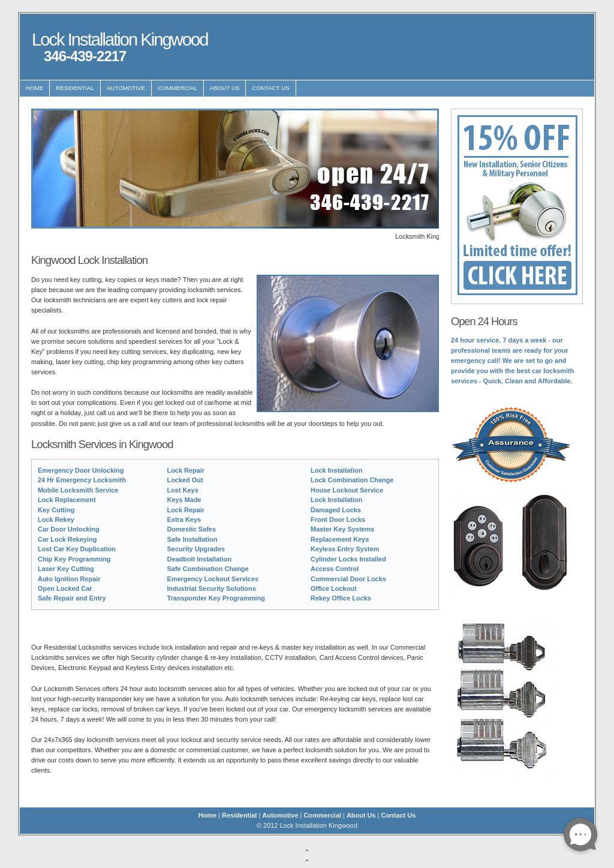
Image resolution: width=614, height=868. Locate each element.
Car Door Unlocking (69, 529)
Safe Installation (192, 539)
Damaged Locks (336, 510)
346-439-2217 (85, 56)
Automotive (126, 88)
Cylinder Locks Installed (348, 559)
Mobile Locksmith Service (78, 490)
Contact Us (270, 88)
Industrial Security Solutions (212, 588)
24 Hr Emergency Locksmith (82, 480)
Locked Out (185, 480)
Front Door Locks (338, 519)
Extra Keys (184, 519)
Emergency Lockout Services (213, 579)
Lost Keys (183, 490)
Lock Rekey (56, 519)
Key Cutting (56, 510)
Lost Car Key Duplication (77, 549)
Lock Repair (186, 470)
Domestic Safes (192, 529)
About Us (225, 88)
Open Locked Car (65, 588)
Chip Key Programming (74, 559)
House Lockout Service (347, 490)
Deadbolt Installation (200, 559)
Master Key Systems (342, 529)
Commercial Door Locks (348, 579)
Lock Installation (336, 470)
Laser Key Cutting (66, 569)
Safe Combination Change (208, 569)
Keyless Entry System (345, 549)
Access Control (335, 569)
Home (34, 88)
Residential (75, 88)
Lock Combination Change (352, 480)
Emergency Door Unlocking (81, 470)
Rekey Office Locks (341, 598)
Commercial (177, 88)
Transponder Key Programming (216, 598)
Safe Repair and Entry (72, 598)
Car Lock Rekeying (67, 539)
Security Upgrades (196, 549)
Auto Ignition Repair (69, 579)
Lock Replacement (67, 500)
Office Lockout (334, 588)
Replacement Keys (340, 539)
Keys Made (184, 500)
